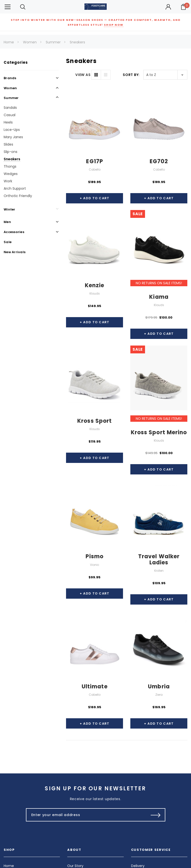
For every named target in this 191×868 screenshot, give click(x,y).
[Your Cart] (183, 7)
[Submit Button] (156, 815)
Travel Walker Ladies (159, 559)
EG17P (95, 161)
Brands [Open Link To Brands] (10, 78)
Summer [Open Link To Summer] (11, 98)
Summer (53, 42)
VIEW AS (83, 75)
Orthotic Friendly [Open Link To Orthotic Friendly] (18, 196)
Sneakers (77, 42)
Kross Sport (95, 421)
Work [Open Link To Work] (8, 181)
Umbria (159, 687)
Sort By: (131, 75)
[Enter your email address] (85, 815)
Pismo (95, 556)
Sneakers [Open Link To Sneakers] (12, 159)
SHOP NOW (114, 25)
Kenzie (95, 285)
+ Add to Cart (95, 198)
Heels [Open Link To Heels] (8, 122)
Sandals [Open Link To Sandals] (10, 108)
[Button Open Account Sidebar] (168, 7)
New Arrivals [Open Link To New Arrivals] (15, 252)
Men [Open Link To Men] (7, 222)
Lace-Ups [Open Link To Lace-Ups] (12, 130)
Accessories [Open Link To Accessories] (14, 232)
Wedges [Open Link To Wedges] (11, 174)
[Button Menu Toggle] (8, 7)
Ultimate (95, 687)
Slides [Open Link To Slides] (8, 144)
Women (30, 42)
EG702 (159, 161)
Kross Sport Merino (159, 432)
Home (9, 42)
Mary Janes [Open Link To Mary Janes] (13, 137)
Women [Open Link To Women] (10, 88)
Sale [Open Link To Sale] (8, 242)
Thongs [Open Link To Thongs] (10, 166)
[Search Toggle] (23, 7)
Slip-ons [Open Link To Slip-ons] (11, 152)
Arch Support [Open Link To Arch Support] (15, 188)
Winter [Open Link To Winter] (10, 209)
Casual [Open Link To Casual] (10, 115)
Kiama (159, 297)
